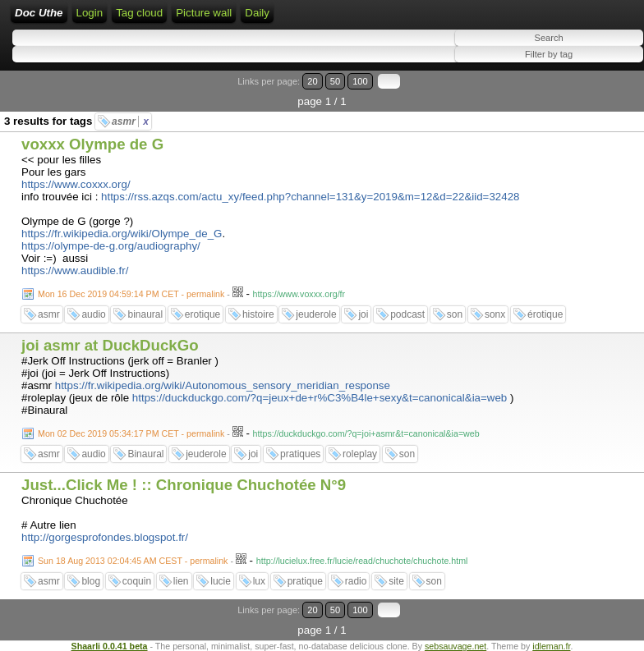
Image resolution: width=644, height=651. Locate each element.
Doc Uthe (39, 13)
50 (335, 81)
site (396, 581)
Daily (257, 13)
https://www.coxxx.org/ (76, 184)
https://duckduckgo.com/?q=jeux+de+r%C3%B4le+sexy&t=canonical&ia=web (320, 398)
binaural (145, 314)
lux (259, 581)
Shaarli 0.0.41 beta (110, 646)
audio (93, 314)
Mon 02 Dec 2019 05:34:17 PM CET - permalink (131, 433)
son (455, 314)
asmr (130, 121)
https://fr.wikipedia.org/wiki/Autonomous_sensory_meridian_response (223, 385)
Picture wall (204, 13)
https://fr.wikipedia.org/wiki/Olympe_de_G (122, 234)
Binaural (145, 454)
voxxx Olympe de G (92, 144)
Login (90, 13)
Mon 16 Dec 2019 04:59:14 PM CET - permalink (131, 294)
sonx (495, 314)
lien (181, 581)
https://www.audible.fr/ (75, 270)
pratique (305, 581)
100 (360, 81)
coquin (137, 581)
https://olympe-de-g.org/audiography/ (111, 246)
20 (312, 81)
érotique (545, 314)
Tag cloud (139, 13)
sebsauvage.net (455, 646)
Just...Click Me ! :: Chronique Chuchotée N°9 (184, 485)
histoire (258, 314)
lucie (221, 581)
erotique (202, 314)
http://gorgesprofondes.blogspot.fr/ (105, 537)
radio (356, 581)
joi (363, 314)
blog (91, 581)
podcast (407, 314)
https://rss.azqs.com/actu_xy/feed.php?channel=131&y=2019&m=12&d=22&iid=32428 (310, 197)
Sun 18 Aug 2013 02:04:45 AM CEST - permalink (133, 561)
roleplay (360, 454)
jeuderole (316, 314)
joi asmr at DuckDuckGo (110, 345)
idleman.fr (551, 646)
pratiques (300, 454)
